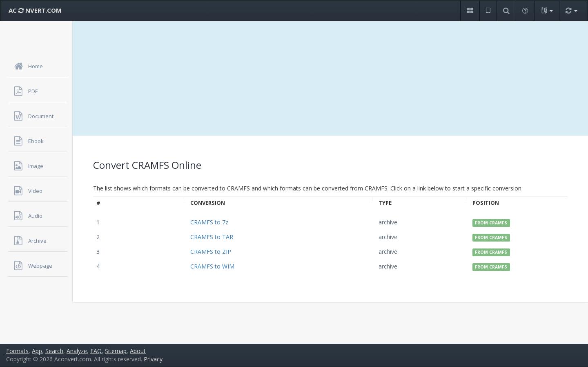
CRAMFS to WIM (212, 266)
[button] (470, 11)
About (138, 351)
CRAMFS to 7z (209, 222)
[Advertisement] (330, 78)
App (37, 351)
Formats (17, 351)
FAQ (96, 351)
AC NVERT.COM (35, 10)
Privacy (153, 359)
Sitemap (116, 351)
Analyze (77, 351)
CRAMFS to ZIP (211, 252)
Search (54, 351)
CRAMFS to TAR (212, 237)
